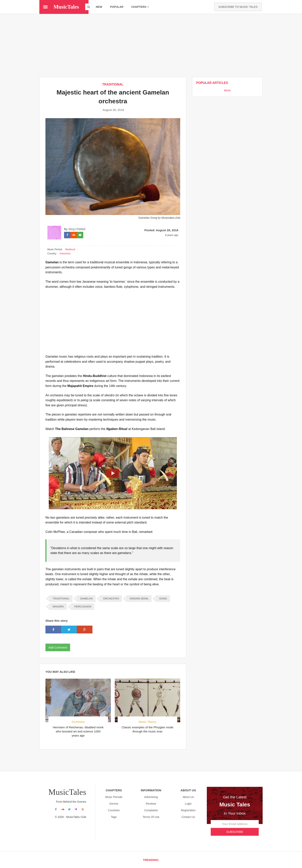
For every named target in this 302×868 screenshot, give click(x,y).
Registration (188, 810)
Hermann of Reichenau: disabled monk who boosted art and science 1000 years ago (78, 731)
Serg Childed (77, 229)
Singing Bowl (139, 598)
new (99, 7)
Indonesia (65, 253)
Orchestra (78, 722)
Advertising (151, 797)
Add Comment (58, 647)
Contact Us (188, 817)
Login (188, 803)
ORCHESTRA (111, 598)
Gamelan (86, 598)
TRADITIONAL (113, 84)
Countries (114, 810)
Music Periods (114, 797)
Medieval (70, 249)
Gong (163, 598)
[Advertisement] (151, 45)
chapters (140, 7)
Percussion (83, 606)
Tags (114, 817)
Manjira (58, 606)
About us (188, 797)
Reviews (151, 803)
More (227, 90)
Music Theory (147, 722)
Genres (114, 803)
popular (117, 7)
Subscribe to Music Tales (238, 7)
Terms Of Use (151, 817)
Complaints (151, 810)
